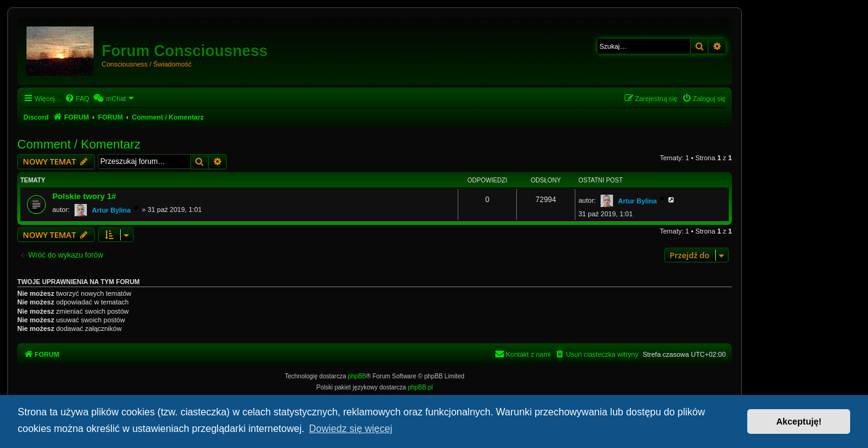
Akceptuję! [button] (799, 422)
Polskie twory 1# (84, 196)
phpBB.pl (420, 387)
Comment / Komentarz (79, 144)
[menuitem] (77, 99)
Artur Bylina (111, 210)
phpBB (357, 376)
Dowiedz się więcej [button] (351, 429)
